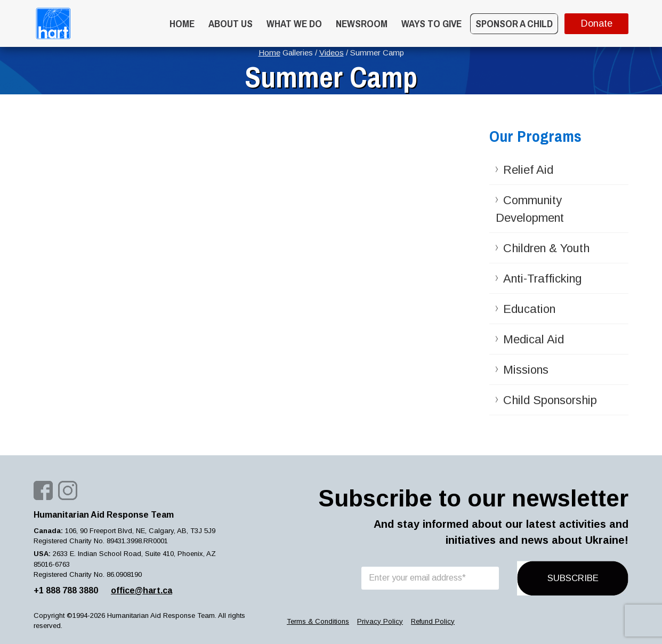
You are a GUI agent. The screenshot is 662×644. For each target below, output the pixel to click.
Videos (332, 53)
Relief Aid (528, 170)
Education (529, 309)
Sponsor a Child (514, 23)
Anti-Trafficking (542, 279)
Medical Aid (534, 339)
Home (182, 23)
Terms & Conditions (318, 621)
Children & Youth (546, 248)
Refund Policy (433, 621)
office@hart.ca (142, 590)
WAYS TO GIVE (431, 23)
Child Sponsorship (550, 400)
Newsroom (362, 23)
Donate (597, 23)
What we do (294, 23)
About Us (231, 23)
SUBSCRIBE (573, 578)
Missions (526, 370)
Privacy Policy (380, 621)
